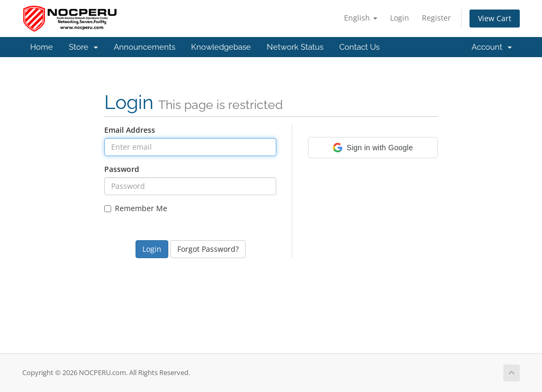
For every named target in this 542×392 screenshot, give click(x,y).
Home (42, 47)
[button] (373, 148)
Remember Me (136, 208)
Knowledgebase (221, 47)
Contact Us (359, 47)
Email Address (130, 130)
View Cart (495, 18)
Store (83, 47)
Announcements (144, 47)
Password (122, 169)
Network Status (295, 47)
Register (436, 18)
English (361, 18)
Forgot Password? (208, 249)
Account (492, 47)
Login (400, 18)
